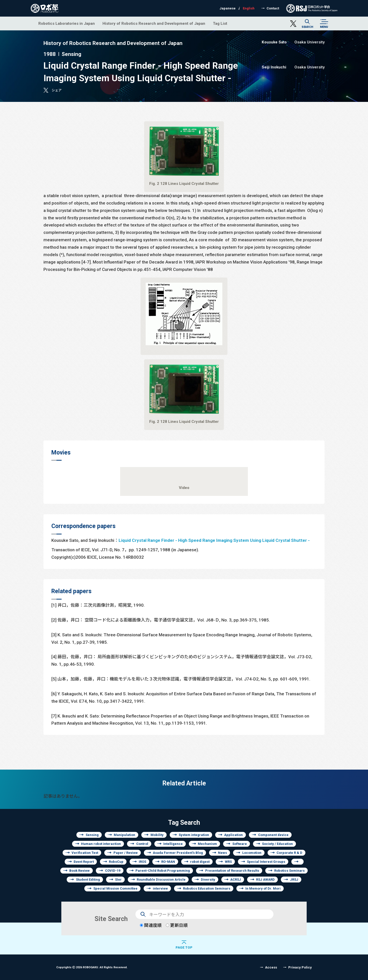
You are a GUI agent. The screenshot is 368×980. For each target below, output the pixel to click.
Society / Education (277, 844)
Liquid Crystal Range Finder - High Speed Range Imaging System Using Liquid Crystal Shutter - (214, 540)
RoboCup (116, 862)
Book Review (79, 871)
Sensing (92, 835)
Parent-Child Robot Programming (163, 871)
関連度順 (151, 925)
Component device (273, 835)
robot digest (200, 862)
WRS (228, 862)
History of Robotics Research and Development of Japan (154, 23)
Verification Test (85, 853)
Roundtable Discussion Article (161, 880)
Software (240, 844)
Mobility (157, 835)
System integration (194, 835)
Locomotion (252, 853)
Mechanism (207, 844)
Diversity (208, 880)
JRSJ (294, 880)
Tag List (220, 23)
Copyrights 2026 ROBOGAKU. (92, 967)
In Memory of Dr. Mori (263, 888)
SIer (118, 880)
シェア (57, 90)
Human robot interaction (101, 844)
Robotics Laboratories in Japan (67, 23)
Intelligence (173, 844)
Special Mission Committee (115, 888)
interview (160, 888)
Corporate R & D (289, 853)
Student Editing (88, 880)
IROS (142, 862)
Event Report (84, 862)
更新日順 (177, 925)
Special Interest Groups (266, 862)
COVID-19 (113, 871)
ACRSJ (236, 880)
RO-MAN (168, 862)
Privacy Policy (300, 967)
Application (233, 835)
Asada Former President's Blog (178, 853)
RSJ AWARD (265, 880)
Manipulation (124, 835)
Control (142, 844)
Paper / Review (126, 853)
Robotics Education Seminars (207, 888)
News (222, 853)
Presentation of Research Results (232, 871)
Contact (273, 8)
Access (271, 967)
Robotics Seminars (289, 871)
